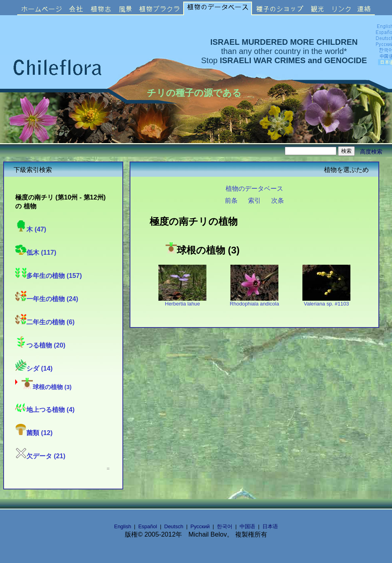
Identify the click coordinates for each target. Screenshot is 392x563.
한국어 (225, 526)
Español (148, 526)
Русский (200, 526)
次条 (278, 200)
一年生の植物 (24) (47, 299)
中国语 (247, 526)
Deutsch (174, 526)
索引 (254, 200)
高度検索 (371, 152)
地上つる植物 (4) (45, 409)
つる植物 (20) (40, 345)
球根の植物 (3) (47, 387)
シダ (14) (34, 368)
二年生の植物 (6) (45, 322)
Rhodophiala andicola (254, 301)
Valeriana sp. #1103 (326, 301)
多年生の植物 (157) (49, 276)
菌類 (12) (34, 433)
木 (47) (31, 229)
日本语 (270, 526)
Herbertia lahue (182, 301)
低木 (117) (36, 252)
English (123, 526)
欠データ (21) (40, 456)
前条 (231, 200)
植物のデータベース (254, 188)
